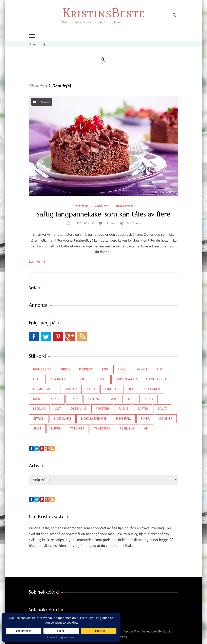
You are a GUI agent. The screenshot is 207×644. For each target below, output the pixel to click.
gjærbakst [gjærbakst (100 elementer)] (60, 379)
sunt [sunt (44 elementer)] (37, 429)
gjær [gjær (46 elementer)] (37, 379)
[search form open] (174, 15)
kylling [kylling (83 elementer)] (94, 399)
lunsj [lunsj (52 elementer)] (131, 399)
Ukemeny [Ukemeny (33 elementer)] (127, 429)
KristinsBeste (103, 13)
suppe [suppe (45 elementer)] (56, 429)
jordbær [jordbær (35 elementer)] (112, 389)
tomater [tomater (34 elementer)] (77, 429)
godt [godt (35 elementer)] (83, 379)
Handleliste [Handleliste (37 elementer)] (156, 379)
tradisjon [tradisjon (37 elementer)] (102, 429)
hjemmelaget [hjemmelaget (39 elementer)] (44, 389)
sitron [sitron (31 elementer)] (39, 419)
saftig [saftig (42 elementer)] (143, 409)
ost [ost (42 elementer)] (58, 409)
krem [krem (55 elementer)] (74, 399)
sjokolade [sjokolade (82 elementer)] (62, 419)
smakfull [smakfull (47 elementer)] (123, 419)
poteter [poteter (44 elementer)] (102, 409)
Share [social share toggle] (42, 102)
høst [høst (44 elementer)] (91, 389)
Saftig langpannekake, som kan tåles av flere (103, 214)
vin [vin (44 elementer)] (147, 429)
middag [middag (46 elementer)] (39, 409)
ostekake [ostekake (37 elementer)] (78, 409)
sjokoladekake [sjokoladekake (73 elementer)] (93, 419)
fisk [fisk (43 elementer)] (160, 369)
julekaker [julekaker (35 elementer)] (152, 389)
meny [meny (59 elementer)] (149, 399)
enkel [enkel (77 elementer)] (122, 369)
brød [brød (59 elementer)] (65, 369)
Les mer (34, 262)
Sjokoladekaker (125, 206)
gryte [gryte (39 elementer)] (101, 379)
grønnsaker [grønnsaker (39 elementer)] (126, 379)
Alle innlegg (80, 206)
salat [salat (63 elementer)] (162, 409)
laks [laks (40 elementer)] (113, 399)
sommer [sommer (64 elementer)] (166, 419)
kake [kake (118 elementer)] (37, 399)
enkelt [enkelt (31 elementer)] (142, 369)
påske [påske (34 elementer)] (123, 409)
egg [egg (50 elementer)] (105, 369)
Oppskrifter (101, 206)
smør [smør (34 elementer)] (145, 419)
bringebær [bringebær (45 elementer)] (42, 369)
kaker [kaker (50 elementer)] (55, 399)
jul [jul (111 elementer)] (131, 389)
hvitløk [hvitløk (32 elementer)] (71, 389)
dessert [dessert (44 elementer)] (86, 369)
